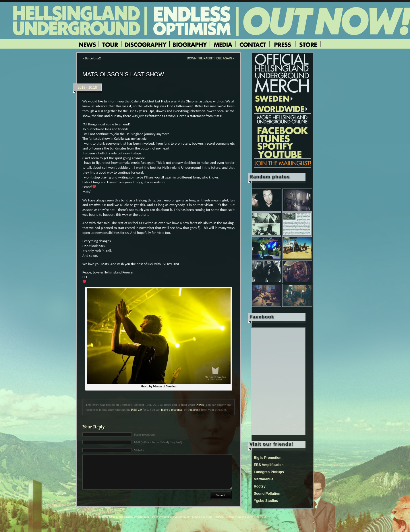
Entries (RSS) (234, 517)
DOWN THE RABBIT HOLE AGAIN (210, 58)
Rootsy (260, 486)
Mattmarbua (264, 479)
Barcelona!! (93, 58)
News (200, 405)
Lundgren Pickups (269, 472)
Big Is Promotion (268, 458)
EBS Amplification (269, 465)
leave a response (172, 409)
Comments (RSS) (256, 517)
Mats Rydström (215, 517)
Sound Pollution (267, 494)
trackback (194, 409)
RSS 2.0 (137, 409)
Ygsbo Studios (266, 501)
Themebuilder (164, 517)
